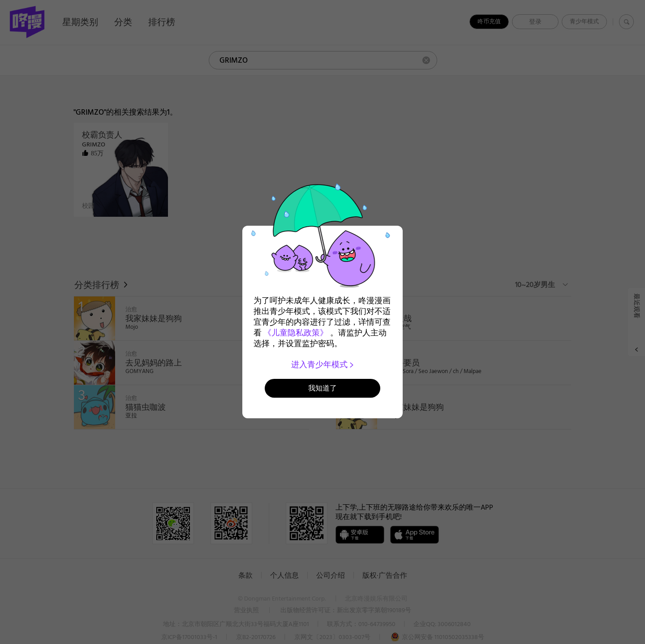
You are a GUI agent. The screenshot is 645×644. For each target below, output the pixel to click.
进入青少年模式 (323, 365)
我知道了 (322, 388)
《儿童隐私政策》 (296, 333)
